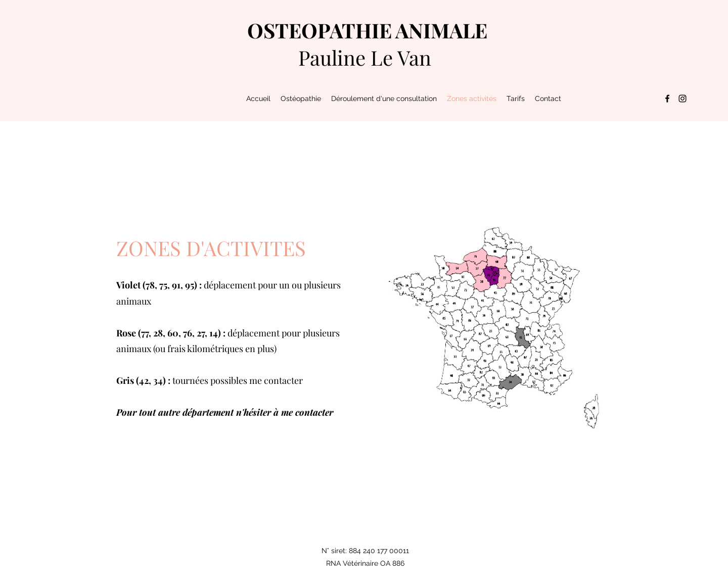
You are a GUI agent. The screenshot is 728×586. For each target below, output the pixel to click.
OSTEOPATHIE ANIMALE (367, 30)
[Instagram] (682, 99)
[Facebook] (667, 99)
